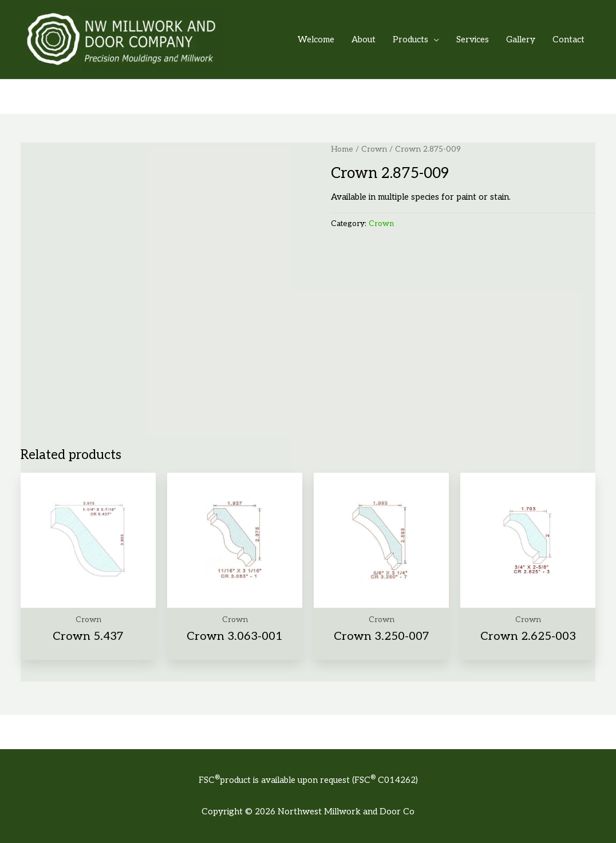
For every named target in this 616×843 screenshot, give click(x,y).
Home (342, 149)
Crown (374, 149)
